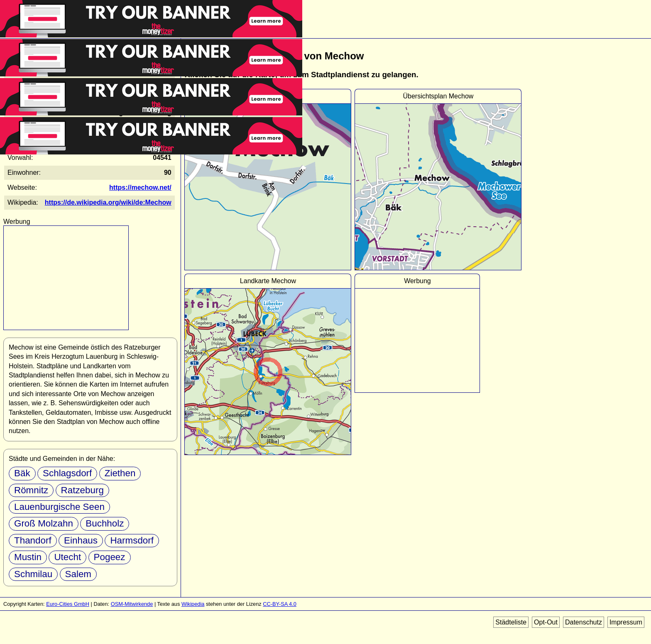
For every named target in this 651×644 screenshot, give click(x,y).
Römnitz (31, 490)
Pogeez (110, 557)
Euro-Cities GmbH (68, 604)
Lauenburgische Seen (59, 507)
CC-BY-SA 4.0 (280, 604)
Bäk (22, 473)
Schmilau (33, 574)
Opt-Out (546, 622)
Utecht (67, 557)
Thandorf (33, 540)
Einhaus (81, 540)
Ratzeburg (82, 490)
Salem (78, 574)
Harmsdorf (132, 540)
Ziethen (120, 473)
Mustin (28, 557)
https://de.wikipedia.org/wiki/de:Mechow (108, 202)
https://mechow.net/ (140, 187)
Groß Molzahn (44, 523)
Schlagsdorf (67, 473)
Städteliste (511, 622)
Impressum (626, 622)
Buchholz (105, 523)
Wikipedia (193, 604)
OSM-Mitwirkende (132, 604)
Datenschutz (584, 622)
